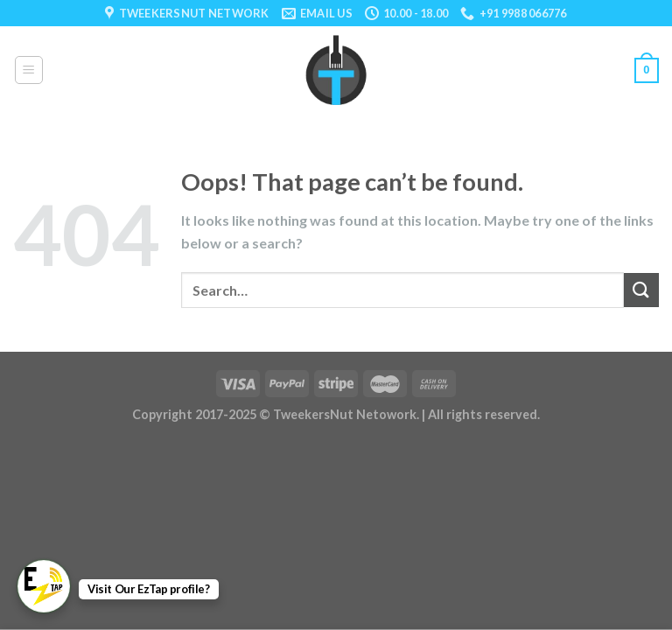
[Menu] (29, 70)
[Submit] (641, 290)
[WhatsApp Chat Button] (44, 586)
